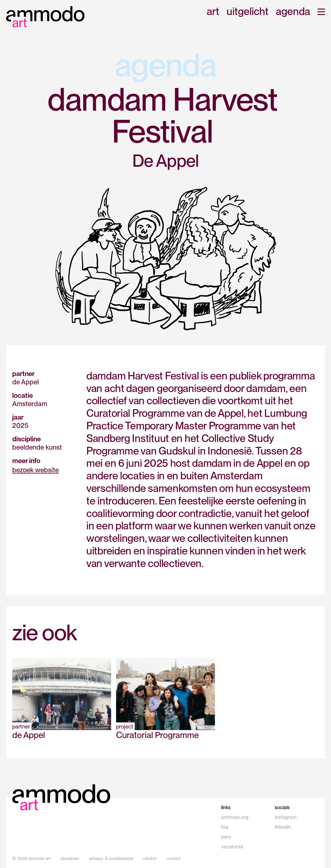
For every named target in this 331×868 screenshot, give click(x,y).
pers (226, 837)
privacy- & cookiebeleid (111, 858)
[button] (321, 12)
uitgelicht (248, 12)
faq (225, 827)
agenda (293, 12)
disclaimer (70, 858)
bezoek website (36, 470)
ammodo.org (235, 817)
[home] (45, 17)
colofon (150, 858)
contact (173, 858)
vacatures (232, 847)
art (213, 12)
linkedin (283, 827)
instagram (286, 817)
